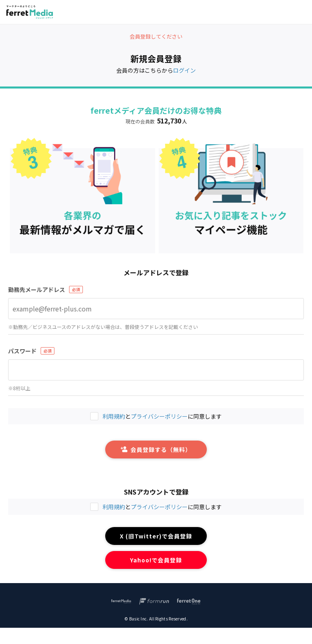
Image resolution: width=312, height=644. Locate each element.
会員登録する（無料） (156, 450)
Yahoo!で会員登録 (156, 560)
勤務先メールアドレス (37, 290)
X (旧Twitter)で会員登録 (156, 536)
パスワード (22, 351)
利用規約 (114, 507)
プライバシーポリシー (159, 507)
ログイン (184, 70)
